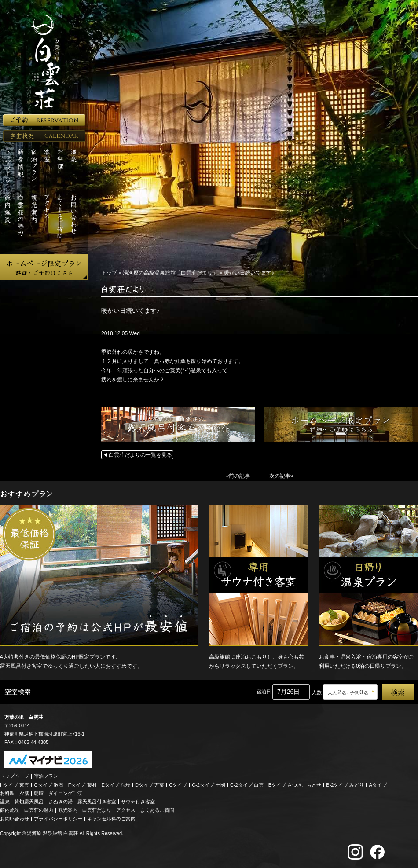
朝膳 (39, 793)
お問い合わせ (15, 818)
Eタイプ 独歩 (116, 784)
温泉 (5, 801)
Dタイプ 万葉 (150, 784)
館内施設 (10, 809)
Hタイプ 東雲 (15, 784)
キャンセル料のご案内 (111, 818)
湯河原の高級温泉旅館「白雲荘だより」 (170, 273)
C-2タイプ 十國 (209, 784)
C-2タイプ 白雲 (247, 784)
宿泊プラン (46, 776)
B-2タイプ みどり (345, 784)
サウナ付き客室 (138, 801)
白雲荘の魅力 (39, 809)
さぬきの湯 (60, 801)
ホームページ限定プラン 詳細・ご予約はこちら (44, 267)
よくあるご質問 (157, 809)
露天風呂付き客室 (97, 801)
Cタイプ (178, 784)
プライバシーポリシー (58, 818)
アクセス (126, 809)
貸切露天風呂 (29, 801)
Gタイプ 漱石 (49, 784)
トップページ (15, 776)
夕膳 (24, 793)
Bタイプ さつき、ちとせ (295, 784)
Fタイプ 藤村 (82, 784)
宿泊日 (264, 691)
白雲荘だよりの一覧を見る (140, 455)
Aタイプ (378, 784)
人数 (317, 692)
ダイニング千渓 (65, 793)
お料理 (7, 793)
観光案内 (68, 809)
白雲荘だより (97, 809)
